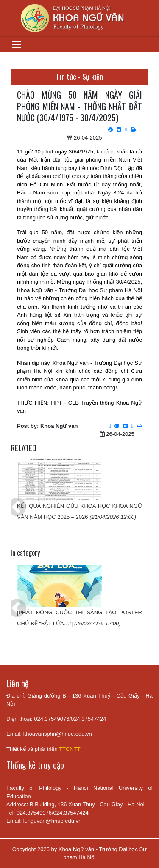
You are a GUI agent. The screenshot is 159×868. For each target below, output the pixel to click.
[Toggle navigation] (16, 45)
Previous (11, 501)
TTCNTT (70, 749)
